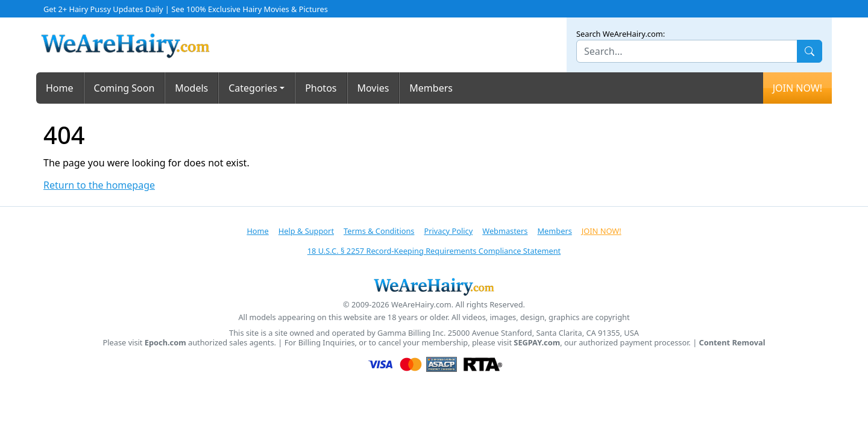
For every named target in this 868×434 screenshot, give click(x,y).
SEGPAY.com (537, 343)
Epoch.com (165, 343)
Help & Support (306, 231)
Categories (253, 88)
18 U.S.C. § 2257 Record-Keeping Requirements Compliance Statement (434, 251)
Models (191, 88)
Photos (321, 88)
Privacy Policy (448, 231)
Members (431, 88)
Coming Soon (124, 88)
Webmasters (505, 231)
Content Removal (732, 343)
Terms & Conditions (379, 231)
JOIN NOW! (797, 88)
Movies (373, 88)
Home (60, 88)
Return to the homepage (99, 185)
